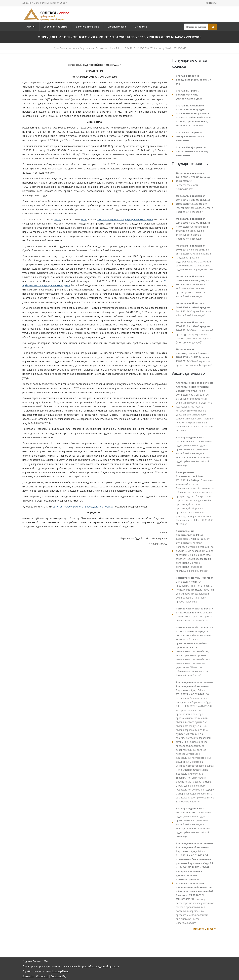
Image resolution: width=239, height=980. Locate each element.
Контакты (211, 3)
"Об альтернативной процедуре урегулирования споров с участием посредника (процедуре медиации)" (195, 332)
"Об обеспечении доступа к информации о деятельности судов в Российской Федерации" (193, 229)
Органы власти (117, 27)
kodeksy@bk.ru (60, 971)
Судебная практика (56, 27)
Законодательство (88, 27)
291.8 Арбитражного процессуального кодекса (86, 507)
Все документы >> (205, 929)
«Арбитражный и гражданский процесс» (97, 966)
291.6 (84, 219)
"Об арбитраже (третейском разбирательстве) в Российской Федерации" (195, 204)
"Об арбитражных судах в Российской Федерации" (194, 357)
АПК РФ (31, 27)
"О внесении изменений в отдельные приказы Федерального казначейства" (195, 615)
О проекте (141, 27)
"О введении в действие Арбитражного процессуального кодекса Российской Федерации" (192, 286)
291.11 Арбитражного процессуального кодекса (125, 219)
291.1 (57, 219)
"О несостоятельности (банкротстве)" (193, 181)
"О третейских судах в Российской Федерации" (194, 309)
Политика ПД (58, 976)
